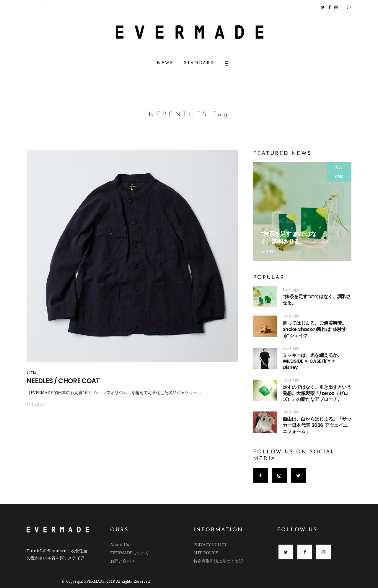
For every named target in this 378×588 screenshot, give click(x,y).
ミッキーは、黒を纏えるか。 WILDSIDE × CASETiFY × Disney (312, 361)
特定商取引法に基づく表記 (218, 561)
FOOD (339, 167)
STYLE (31, 372)
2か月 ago (291, 316)
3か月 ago (291, 380)
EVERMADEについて (129, 553)
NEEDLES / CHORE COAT (63, 381)
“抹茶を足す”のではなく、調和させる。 (288, 238)
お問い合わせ (123, 561)
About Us (120, 544)
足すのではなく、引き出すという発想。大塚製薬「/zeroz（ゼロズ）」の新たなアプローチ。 (317, 393)
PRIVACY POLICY (210, 544)
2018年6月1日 (37, 405)
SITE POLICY (206, 553)
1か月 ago (268, 251)
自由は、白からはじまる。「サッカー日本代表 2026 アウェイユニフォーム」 (317, 425)
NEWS (339, 177)
